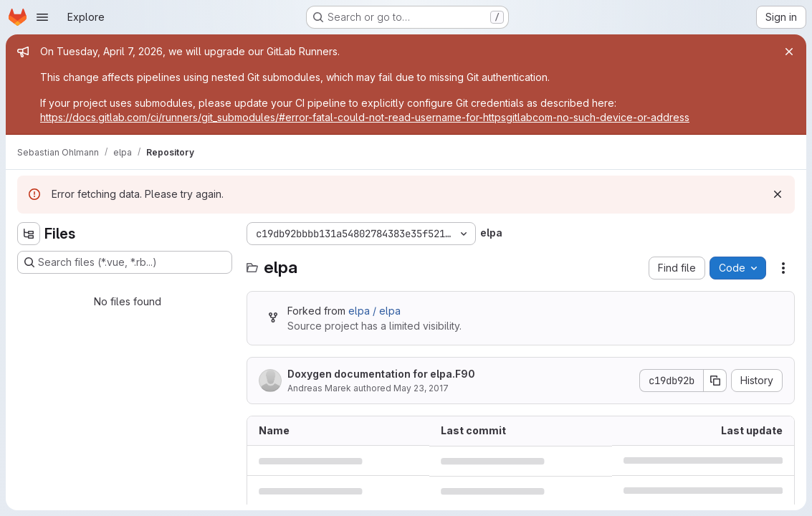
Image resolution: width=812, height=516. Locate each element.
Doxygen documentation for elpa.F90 (381, 374)
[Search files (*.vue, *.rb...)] (125, 262)
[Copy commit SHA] (715, 381)
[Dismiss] (778, 194)
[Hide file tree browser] (29, 234)
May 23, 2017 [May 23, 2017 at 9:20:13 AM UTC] (421, 388)
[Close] (789, 52)
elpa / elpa (374, 311)
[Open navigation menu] (42, 17)
